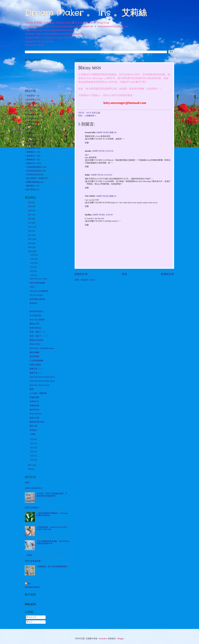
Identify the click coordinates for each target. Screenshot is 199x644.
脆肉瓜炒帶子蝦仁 (37, 422)
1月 (32, 460)
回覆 (87, 143)
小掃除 (32, 434)
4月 (32, 448)
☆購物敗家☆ (31, 160)
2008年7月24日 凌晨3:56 (106, 133)
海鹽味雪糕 (34, 397)
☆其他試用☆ (31, 141)
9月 (32, 267)
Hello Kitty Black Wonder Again (42, 381)
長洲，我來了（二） (38, 332)
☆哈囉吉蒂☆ (90, 116)
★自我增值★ (31, 114)
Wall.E (32, 287)
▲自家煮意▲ (31, 100)
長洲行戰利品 (35, 328)
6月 (32, 439)
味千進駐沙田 (35, 316)
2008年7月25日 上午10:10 (103, 151)
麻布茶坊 (33, 303)
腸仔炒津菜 (34, 410)
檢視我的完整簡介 (33, 587)
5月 (32, 443)
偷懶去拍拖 (34, 406)
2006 (30, 469)
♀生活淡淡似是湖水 (33, 171)
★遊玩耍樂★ (31, 129)
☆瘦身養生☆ (31, 156)
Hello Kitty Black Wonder (40, 385)
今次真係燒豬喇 (36, 361)
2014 (30, 227)
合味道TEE (34, 401)
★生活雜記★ (31, 111)
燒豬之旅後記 (35, 365)
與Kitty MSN (35, 344)
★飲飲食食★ (31, 126)
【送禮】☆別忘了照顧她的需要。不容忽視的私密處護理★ (52, 495)
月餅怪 (29, 555)
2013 (30, 231)
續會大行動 (34, 418)
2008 (30, 251)
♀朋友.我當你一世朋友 (35, 178)
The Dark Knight (36, 295)
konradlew (103, 639)
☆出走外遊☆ (31, 133)
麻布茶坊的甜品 (36, 311)
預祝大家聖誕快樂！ (34, 561)
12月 (32, 255)
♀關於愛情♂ (30, 186)
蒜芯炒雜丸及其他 (37, 299)
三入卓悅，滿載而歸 (38, 393)
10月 (32, 263)
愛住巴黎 (33, 426)
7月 (32, 275)
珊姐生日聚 (34, 324)
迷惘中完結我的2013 (34, 488)
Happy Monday (36, 414)
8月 (32, 271)
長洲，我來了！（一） (39, 336)
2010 (30, 243)
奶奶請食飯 (34, 356)
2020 (30, 202)
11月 (32, 259)
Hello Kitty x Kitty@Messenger (42, 348)
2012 (30, 235)
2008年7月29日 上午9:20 (103, 215)
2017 (30, 215)
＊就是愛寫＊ (31, 96)
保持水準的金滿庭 (37, 283)
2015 (30, 223)
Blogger (121, 639)
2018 (30, 211)
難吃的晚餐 (34, 352)
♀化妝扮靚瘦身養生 (33, 167)
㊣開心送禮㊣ (31, 189)
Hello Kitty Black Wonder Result (42, 377)
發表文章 (31, 617)
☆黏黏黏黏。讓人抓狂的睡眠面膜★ (52, 567)
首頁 (124, 274)
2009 (30, 247)
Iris (29, 584)
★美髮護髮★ (31, 122)
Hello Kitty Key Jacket (38, 279)
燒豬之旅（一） (36, 373)
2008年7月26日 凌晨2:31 (106, 196)
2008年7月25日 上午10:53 (102, 175)
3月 (32, 452)
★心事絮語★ (31, 107)
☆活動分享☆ (31, 148)
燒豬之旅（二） (36, 369)
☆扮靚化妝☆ (31, 137)
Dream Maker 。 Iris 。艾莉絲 (86, 13)
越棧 (32, 389)
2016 (30, 219)
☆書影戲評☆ (31, 152)
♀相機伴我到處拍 (32, 182)
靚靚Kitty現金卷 (36, 340)
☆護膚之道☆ (31, 163)
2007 (30, 465)
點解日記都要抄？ (33, 508)
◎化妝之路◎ (31, 103)
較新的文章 (81, 274)
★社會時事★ (31, 118)
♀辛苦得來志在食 (32, 175)
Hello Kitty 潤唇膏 (37, 320)
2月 (32, 456)
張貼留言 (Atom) (88, 280)
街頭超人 (33, 430)
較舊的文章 (168, 274)
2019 (30, 206)
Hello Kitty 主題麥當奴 (39, 291)
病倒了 (28, 483)
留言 (30, 622)
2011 (30, 239)
